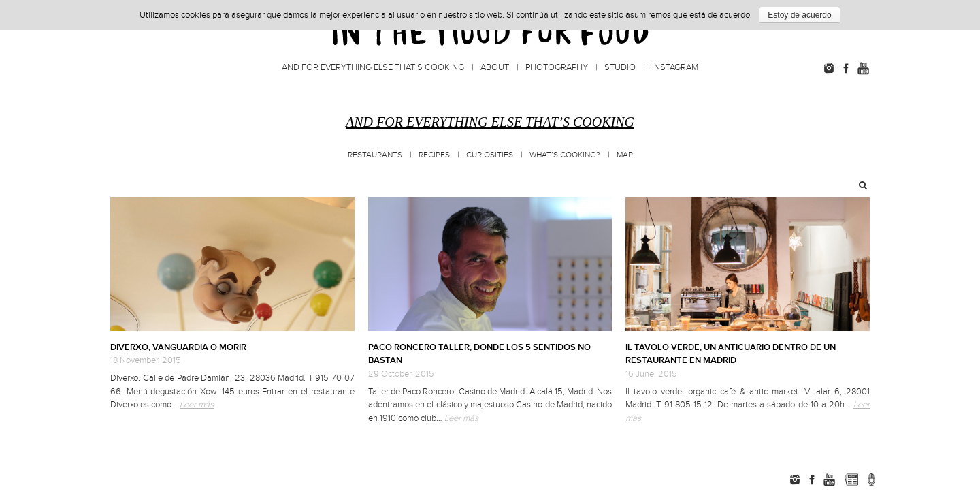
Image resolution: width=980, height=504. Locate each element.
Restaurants (375, 155)
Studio (620, 67)
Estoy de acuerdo (799, 15)
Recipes (434, 155)
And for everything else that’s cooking (373, 67)
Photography (557, 67)
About (495, 67)
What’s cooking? (565, 155)
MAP (625, 155)
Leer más (197, 405)
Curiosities (490, 155)
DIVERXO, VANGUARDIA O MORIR (178, 347)
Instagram (675, 67)
